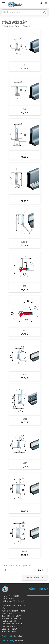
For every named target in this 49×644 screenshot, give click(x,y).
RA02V (25, 551)
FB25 (24, 153)
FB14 (24, 65)
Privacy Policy (8, 641)
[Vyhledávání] (24, 12)
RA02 (24, 507)
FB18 (24, 109)
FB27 (24, 198)
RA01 (24, 374)
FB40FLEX (25, 242)
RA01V (25, 463)
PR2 (25, 286)
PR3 (25, 330)
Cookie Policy (8, 636)
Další (42, 570)
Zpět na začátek (34, 578)
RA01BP (25, 419)
